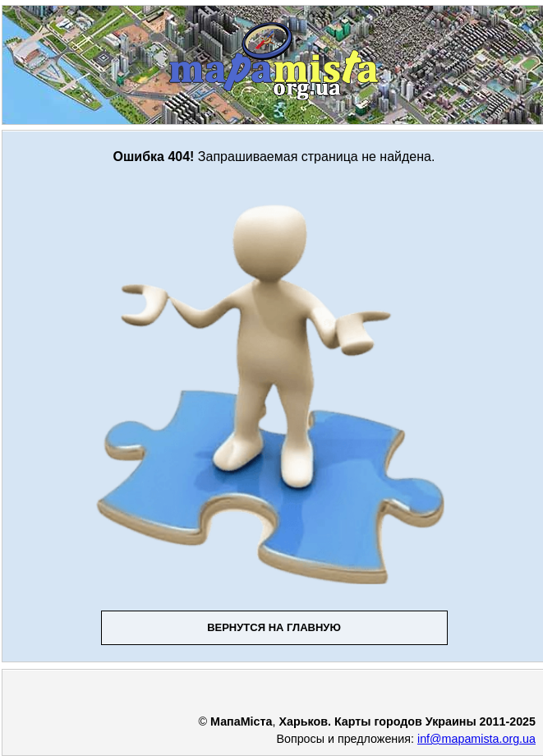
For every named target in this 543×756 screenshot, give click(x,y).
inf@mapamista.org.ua (476, 739)
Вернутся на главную (274, 627)
